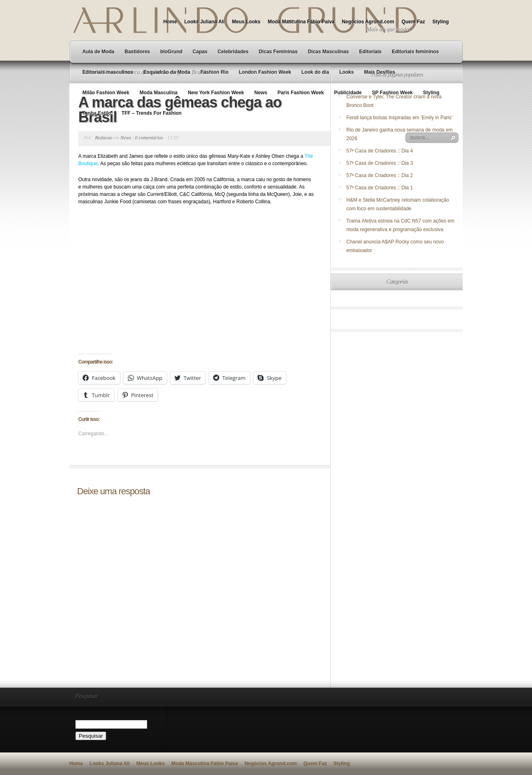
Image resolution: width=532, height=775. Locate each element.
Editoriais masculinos (108, 72)
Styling (441, 22)
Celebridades (233, 52)
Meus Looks (246, 22)
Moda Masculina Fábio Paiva (301, 22)
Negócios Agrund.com (368, 22)
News (261, 93)
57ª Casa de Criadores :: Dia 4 (380, 151)
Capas (200, 52)
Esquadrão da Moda (167, 72)
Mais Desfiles (380, 72)
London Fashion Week (265, 72)
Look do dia (315, 72)
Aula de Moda (98, 52)
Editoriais (370, 52)
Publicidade (348, 93)
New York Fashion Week (216, 93)
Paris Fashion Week (301, 93)
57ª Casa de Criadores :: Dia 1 (380, 188)
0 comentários (149, 138)
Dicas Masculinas (328, 52)
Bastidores (137, 52)
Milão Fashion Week (106, 93)
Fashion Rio (215, 72)
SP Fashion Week (392, 93)
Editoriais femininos (415, 52)
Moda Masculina (158, 93)
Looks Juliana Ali (205, 22)
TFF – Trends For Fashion (151, 113)
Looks (347, 72)
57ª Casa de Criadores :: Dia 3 (380, 163)
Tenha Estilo (97, 113)
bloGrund (171, 52)
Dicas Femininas (278, 52)
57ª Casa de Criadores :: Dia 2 (380, 175)
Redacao (104, 138)
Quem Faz (413, 22)
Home (170, 22)
